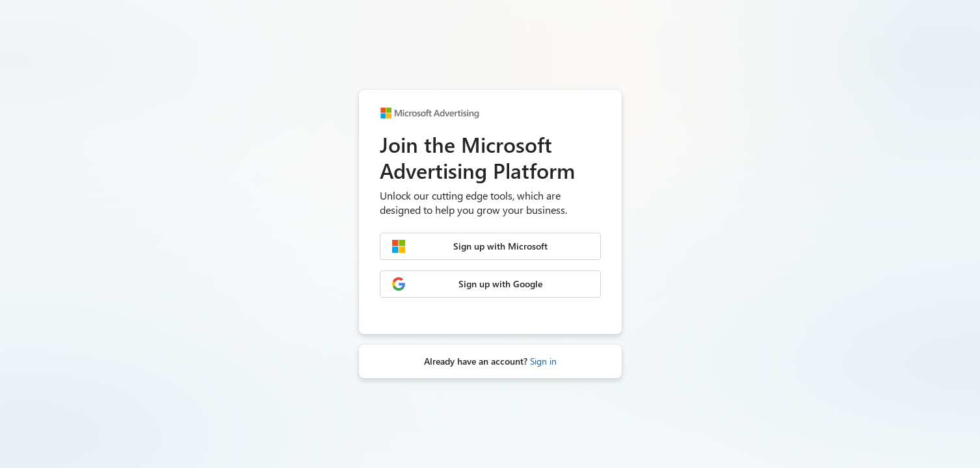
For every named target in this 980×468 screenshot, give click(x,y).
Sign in (543, 361)
